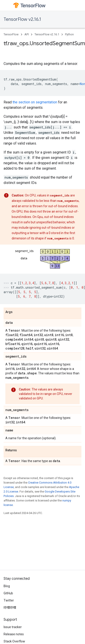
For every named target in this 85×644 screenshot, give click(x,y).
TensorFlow (11, 34)
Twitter (9, 600)
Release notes (14, 634)
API (27, 34)
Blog (7, 586)
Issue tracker (13, 627)
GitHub (8, 593)
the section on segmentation (35, 102)
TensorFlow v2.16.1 (22, 19)
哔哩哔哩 (10, 608)
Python (69, 34)
